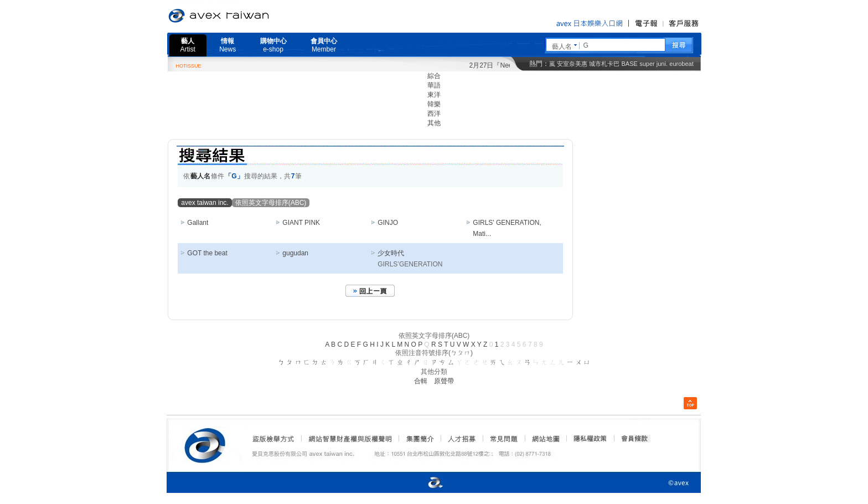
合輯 (421, 381)
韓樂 (434, 104)
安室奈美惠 (572, 64)
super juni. (653, 64)
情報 (228, 45)
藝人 (188, 45)
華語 (434, 85)
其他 (434, 123)
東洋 (434, 95)
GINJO (388, 223)
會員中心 (324, 45)
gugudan (295, 253)
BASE (630, 64)
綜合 (434, 76)
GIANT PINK (301, 223)
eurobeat (681, 64)
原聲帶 (444, 381)
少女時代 (391, 253)
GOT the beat (207, 253)
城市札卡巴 (604, 64)
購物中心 (273, 45)
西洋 (434, 114)
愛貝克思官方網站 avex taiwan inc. (250, 16)
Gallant (198, 223)
